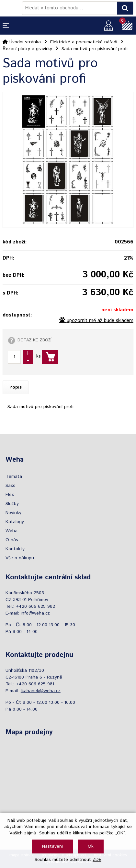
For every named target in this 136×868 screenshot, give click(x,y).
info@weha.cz (35, 613)
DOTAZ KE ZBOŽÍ (34, 340)
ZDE (97, 860)
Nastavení (52, 846)
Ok (91, 846)
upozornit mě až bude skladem (100, 321)
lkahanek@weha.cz (41, 691)
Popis (16, 387)
